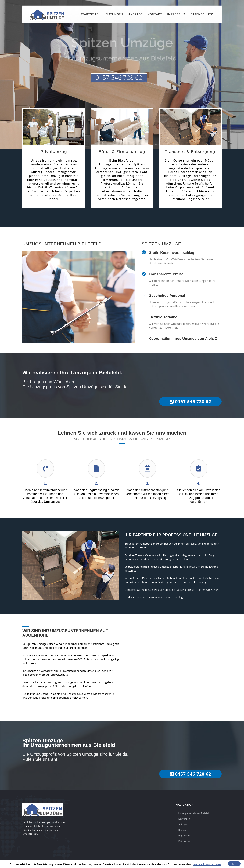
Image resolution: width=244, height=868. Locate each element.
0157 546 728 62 (119, 77)
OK (234, 864)
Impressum (176, 14)
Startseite (90, 14)
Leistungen (114, 14)
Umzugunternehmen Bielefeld (194, 813)
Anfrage (135, 14)
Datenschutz (202, 14)
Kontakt (155, 14)
